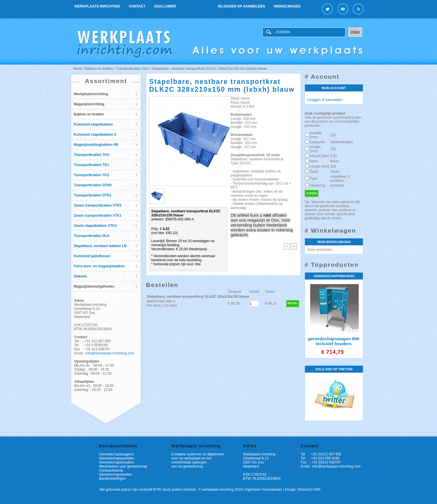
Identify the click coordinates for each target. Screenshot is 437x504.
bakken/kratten (342, 142)
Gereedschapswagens (116, 454)
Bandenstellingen (112, 479)
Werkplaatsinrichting (91, 94)
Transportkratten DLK (92, 236)
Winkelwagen (287, 6)
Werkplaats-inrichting (97, 6)
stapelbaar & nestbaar (340, 179)
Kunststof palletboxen (92, 256)
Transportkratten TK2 (91, 175)
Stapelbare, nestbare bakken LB (100, 246)
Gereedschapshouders (117, 462)
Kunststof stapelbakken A (95, 135)
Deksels (80, 276)
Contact (137, 6)
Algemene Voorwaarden (264, 490)
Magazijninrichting (89, 104)
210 (333, 135)
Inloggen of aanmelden (242, 6)
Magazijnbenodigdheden (94, 286)
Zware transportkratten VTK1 (98, 216)
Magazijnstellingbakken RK (96, 145)
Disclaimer (165, 6)
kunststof (337, 185)
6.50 (333, 156)
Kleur (314, 161)
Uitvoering (317, 185)
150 (333, 149)
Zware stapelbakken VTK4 (95, 226)
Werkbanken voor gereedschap (123, 466)
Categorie (317, 142)
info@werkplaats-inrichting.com (110, 353)
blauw (335, 161)
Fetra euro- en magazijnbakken (99, 266)
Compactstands (111, 470)
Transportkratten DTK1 (93, 195)
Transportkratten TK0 (91, 155)
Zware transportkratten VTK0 (98, 205)
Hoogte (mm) (315, 149)
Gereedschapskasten (115, 474)
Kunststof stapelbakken (93, 124)
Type (313, 179)
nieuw (335, 172)
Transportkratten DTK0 (93, 185)
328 (333, 166)
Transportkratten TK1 (91, 165)
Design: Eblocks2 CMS (303, 490)
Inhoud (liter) (319, 156)
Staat (314, 172)
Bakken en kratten (89, 114)
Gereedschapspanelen (117, 458)
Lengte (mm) (319, 166)
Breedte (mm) (316, 135)
